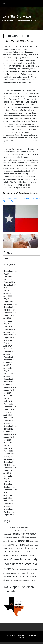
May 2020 (7, 324)
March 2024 (8, 279)
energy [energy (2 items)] (20, 537)
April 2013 (8, 448)
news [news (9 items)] (32, 555)
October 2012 (9, 465)
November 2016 (10, 382)
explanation (21, 638)
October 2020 (9, 310)
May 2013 (7, 445)
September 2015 (10, 407)
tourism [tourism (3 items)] (20, 577)
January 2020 (9, 332)
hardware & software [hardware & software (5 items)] (16, 545)
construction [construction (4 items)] (8, 534)
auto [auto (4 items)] (7, 528)
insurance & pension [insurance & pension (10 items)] (24, 548)
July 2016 (7, 393)
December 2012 (10, 459)
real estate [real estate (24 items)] (11, 564)
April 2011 (8, 498)
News (15, 193)
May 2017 (7, 371)
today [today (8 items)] (15, 577)
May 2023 (7, 291)
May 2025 (7, 274)
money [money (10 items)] (20, 555)
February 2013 (9, 454)
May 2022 (7, 299)
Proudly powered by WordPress (17, 636)
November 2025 (10, 271)
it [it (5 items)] (36, 548)
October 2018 (9, 362)
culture (36, 193)
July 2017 (7, 365)
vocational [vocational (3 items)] (33, 581)
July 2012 (7, 473)
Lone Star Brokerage (17, 16)
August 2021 (9, 302)
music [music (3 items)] (26, 556)
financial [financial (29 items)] (23, 541)
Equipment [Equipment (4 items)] (26, 537)
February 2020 (9, 329)
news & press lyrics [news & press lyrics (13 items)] (15, 559)
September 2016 (10, 387)
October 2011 (9, 487)
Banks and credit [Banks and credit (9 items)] (18, 528)
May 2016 (7, 398)
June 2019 (8, 340)
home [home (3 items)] (32, 545)
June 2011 (8, 495)
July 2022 (7, 293)
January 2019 (9, 354)
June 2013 (8, 443)
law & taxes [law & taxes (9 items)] (13, 552)
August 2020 (9, 315)
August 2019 (9, 338)
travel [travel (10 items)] (26, 577)
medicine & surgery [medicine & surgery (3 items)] (10, 556)
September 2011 (10, 490)
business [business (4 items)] (31, 528)
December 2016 (10, 379)
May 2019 (7, 343)
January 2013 (9, 457)
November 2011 (10, 484)
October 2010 (9, 512)
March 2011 (8, 501)
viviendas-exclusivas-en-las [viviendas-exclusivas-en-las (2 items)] (21, 581)
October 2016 (9, 385)
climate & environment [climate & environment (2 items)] (32, 531)
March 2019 (8, 349)
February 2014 (9, 421)
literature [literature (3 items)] (32, 552)
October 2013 (9, 432)
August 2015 (9, 410)
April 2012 (8, 481)
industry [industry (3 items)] (10, 548)
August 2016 (9, 390)
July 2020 (7, 318)
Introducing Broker (31, 198)
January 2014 (9, 423)
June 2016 (8, 396)
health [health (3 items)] (27, 545)
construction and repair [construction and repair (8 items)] (24, 534)
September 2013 (10, 434)
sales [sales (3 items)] (15, 570)
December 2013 (10, 426)
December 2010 (10, 509)
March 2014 (8, 418)
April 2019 (8, 346)
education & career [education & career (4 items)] (11, 537)
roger (31, 41)
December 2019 (10, 335)
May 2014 (7, 412)
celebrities (29, 193)
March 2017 (8, 374)
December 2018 (10, 357)
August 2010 (9, 515)
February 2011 (9, 504)
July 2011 (7, 493)
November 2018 (10, 360)
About (6, 259)
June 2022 (8, 296)
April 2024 (8, 277)
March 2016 (8, 404)
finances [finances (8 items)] (12, 541)
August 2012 (9, 470)
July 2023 (7, 288)
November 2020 (10, 307)
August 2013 (9, 437)
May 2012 (7, 479)
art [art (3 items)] (4, 528)
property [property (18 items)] (32, 559)
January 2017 (9, 376)
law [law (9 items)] (5, 552)
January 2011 (9, 506)
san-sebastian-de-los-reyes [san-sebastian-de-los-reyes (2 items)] (25, 570)
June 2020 (8, 321)
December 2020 (10, 304)
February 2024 (9, 282)
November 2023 (10, 285)
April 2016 (8, 401)
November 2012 (10, 462)
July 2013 (7, 440)
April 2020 (8, 326)
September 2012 (10, 468)
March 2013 (8, 451)
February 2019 (9, 351)
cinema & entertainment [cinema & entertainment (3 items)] (18, 531)
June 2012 (8, 476)
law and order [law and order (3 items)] (24, 552)
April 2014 (8, 415)
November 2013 (10, 429)
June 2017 (8, 368)
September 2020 (10, 313)
